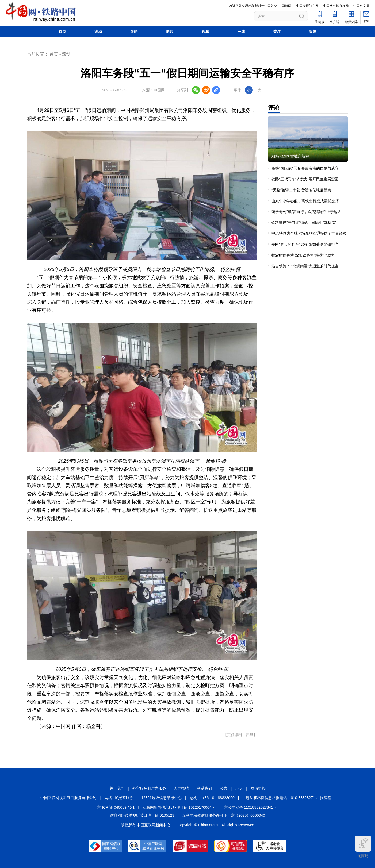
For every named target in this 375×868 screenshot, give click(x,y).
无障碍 (363, 847)
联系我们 (204, 788)
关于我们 (117, 788)
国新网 (286, 6)
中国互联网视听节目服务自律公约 (68, 798)
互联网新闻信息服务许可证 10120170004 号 (179, 807)
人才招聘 (181, 788)
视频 (205, 32)
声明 (239, 788)
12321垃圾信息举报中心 (161, 798)
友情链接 (258, 788)
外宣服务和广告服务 (149, 788)
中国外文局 (361, 6)
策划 (313, 32)
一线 (241, 32)
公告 (224, 788)
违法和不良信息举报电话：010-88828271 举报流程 (288, 798)
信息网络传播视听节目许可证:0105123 (142, 815)
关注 (277, 32)
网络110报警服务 (119, 798)
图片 (170, 32)
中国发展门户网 (307, 6)
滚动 (98, 32)
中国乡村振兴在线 (336, 6)
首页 (62, 32)
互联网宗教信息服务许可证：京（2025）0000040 (224, 815)
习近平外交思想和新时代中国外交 (253, 6)
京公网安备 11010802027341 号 (251, 807)
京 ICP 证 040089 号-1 (116, 807)
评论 (134, 32)
